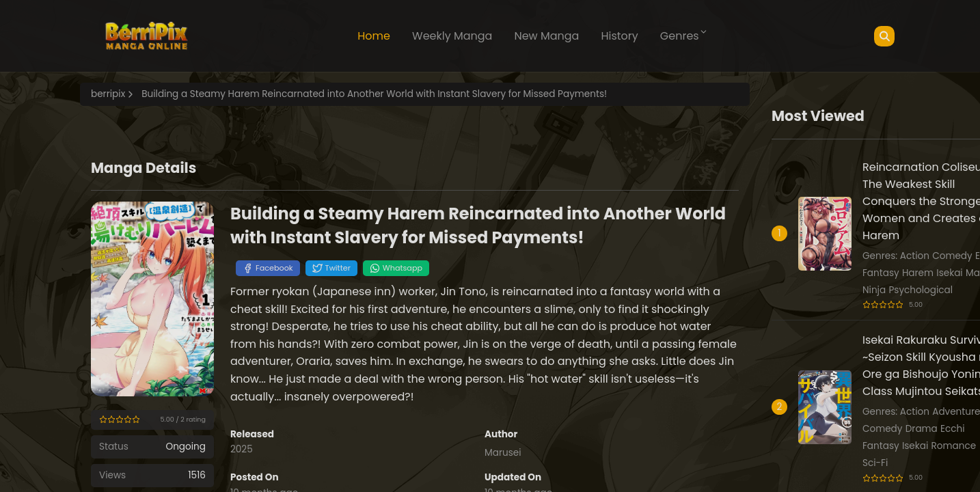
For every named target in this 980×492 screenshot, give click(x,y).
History (619, 36)
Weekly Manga (452, 36)
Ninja (874, 290)
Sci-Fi (875, 463)
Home (374, 36)
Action (915, 256)
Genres (684, 36)
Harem (918, 273)
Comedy (952, 256)
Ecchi (953, 429)
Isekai (949, 273)
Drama (922, 429)
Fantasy (881, 273)
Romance (954, 446)
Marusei (503, 453)
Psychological (921, 290)
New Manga (546, 36)
